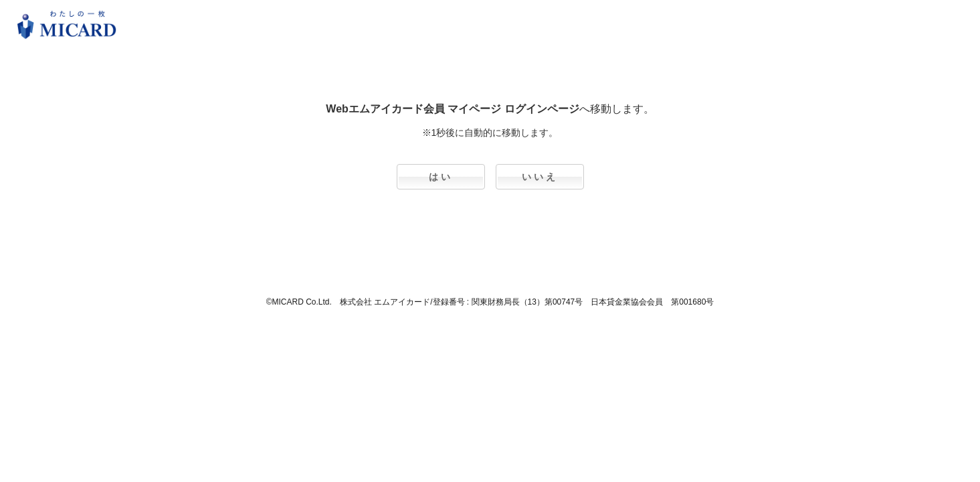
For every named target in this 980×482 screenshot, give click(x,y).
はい (441, 177)
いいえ (540, 177)
